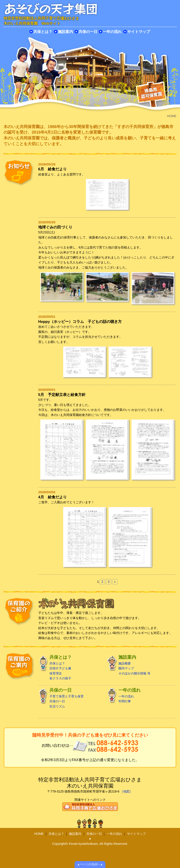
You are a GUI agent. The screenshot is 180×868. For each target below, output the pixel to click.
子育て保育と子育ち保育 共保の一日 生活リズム (71, 698)
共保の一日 (88, 32)
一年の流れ (112, 32)
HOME (39, 834)
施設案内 (65, 32)
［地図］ (126, 791)
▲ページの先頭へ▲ (90, 864)
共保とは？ (43, 32)
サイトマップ (139, 32)
